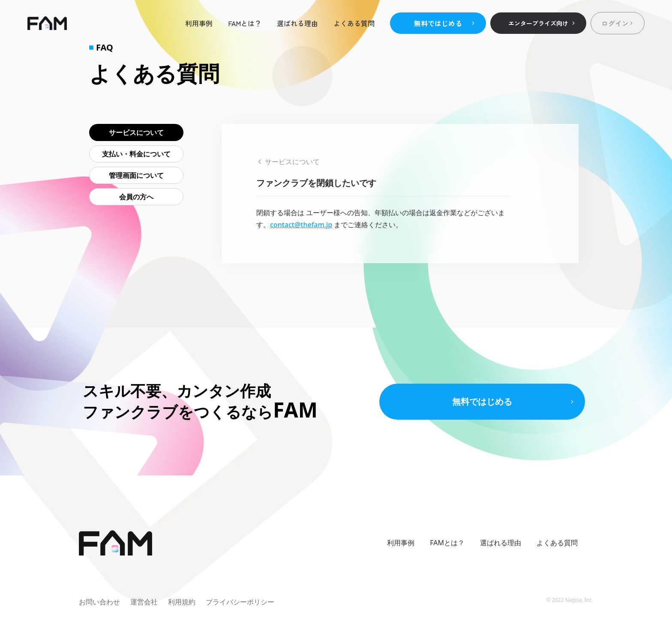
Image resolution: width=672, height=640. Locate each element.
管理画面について (136, 175)
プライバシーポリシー (240, 602)
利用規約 (182, 602)
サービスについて (136, 132)
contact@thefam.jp (301, 225)
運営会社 (144, 602)
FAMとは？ (245, 23)
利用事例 (199, 23)
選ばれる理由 (297, 23)
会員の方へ (136, 197)
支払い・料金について (136, 154)
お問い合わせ (99, 602)
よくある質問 (354, 23)
